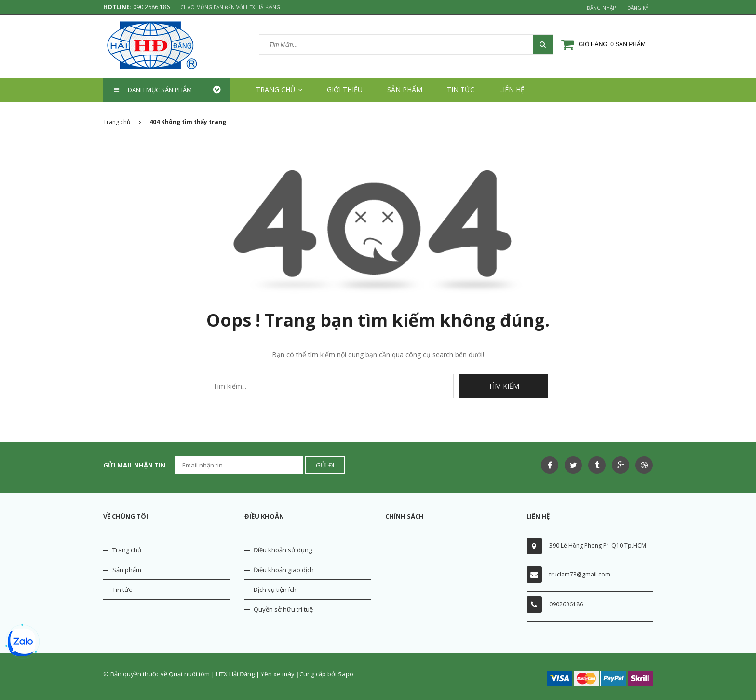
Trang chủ (127, 550)
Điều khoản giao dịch (284, 570)
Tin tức (461, 89)
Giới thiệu (345, 89)
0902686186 (566, 604)
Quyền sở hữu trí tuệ (283, 609)
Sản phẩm (127, 570)
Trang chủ (279, 89)
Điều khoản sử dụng (283, 550)
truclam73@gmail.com (580, 574)
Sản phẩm (405, 89)
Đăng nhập (601, 8)
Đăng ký (638, 8)
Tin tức (122, 590)
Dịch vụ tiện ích (275, 590)
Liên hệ (512, 89)
